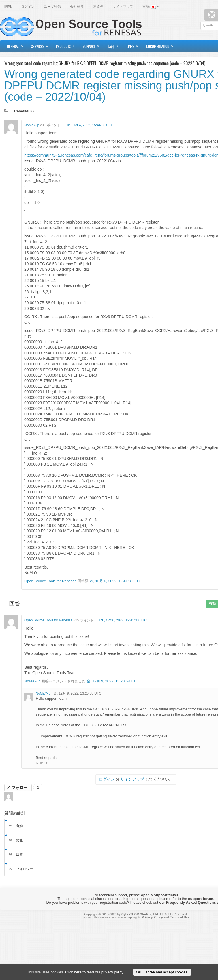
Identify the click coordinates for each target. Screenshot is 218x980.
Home (8, 6)
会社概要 (77, 6)
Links (134, 45)
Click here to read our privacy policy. (95, 972)
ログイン (28, 6)
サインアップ (132, 779)
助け (115, 45)
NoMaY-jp (32, 125)
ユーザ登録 (52, 6)
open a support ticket (160, 895)
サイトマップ (123, 6)
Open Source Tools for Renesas (50, 581)
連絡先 (98, 6)
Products (67, 45)
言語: (152, 6)
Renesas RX (24, 111)
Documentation (161, 45)
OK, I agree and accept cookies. (162, 972)
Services (41, 45)
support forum (201, 899)
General (17, 45)
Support (93, 45)
